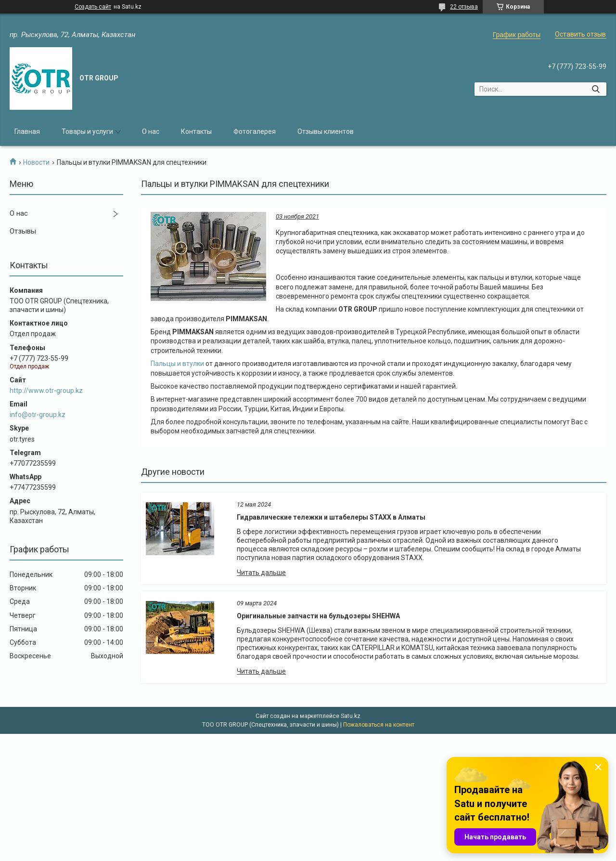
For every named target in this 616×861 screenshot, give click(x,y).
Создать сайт (93, 7)
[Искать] (596, 89)
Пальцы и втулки (177, 364)
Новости (36, 162)
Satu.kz (351, 716)
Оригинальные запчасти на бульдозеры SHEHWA (318, 616)
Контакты (196, 131)
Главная (27, 131)
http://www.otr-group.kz (46, 391)
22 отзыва (464, 7)
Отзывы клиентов (326, 131)
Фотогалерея (255, 131)
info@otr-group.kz (38, 415)
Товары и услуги (87, 131)
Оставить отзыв (580, 34)
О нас (151, 131)
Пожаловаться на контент (379, 725)
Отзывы (23, 231)
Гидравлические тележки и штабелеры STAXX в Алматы (331, 517)
